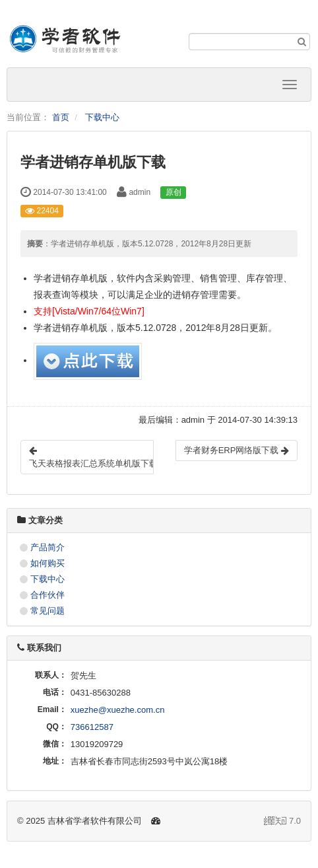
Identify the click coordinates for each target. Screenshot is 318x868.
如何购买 (48, 563)
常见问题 (48, 611)
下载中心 (102, 117)
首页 (61, 117)
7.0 (282, 822)
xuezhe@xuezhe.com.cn (118, 710)
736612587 (92, 727)
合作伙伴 (48, 595)
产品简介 (48, 547)
